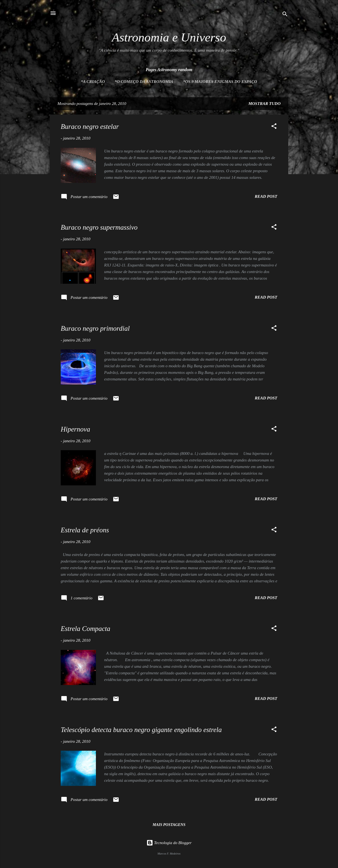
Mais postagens (169, 825)
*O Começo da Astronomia (144, 82)
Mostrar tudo (264, 104)
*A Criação (93, 82)
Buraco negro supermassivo (99, 227)
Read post (266, 196)
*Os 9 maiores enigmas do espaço (220, 82)
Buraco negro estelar (90, 126)
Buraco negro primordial (95, 328)
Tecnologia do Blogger (169, 843)
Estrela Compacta (85, 629)
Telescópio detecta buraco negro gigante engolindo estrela (141, 730)
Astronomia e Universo (169, 37)
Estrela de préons (85, 530)
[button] (274, 127)
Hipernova (75, 429)
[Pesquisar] (285, 15)
